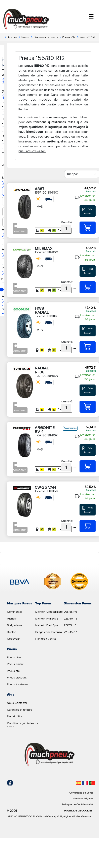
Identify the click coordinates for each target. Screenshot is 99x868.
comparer (19, 231)
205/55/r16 (70, 612)
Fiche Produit (88, 211)
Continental (14, 612)
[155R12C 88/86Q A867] (88, 228)
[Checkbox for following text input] (16, 226)
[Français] (85, 783)
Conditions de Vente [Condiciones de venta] (81, 793)
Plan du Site (15, 716)
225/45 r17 (70, 632)
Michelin (12, 619)
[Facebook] (7, 783)
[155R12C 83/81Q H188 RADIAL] (88, 347)
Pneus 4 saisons (18, 684)
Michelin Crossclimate (49, 612)
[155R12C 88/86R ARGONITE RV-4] (88, 466)
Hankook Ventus (46, 639)
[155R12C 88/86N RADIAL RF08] (88, 407)
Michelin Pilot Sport (47, 625)
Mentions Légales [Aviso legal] (83, 799)
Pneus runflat (15, 664)
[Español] (79, 783)
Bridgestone (15, 625)
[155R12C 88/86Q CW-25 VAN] (88, 526)
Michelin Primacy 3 (47, 619)
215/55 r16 (70, 625)
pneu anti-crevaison (32, 151)
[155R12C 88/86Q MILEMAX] (88, 287)
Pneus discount (17, 678)
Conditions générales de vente (23, 725)
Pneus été (13, 671)
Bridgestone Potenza (49, 632)
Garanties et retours (19, 710)
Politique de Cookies (78, 811)
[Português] (92, 783)
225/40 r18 (70, 619)
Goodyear (13, 639)
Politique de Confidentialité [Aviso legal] (77, 804)
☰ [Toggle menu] (91, 17)
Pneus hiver (14, 657)
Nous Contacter (17, 703)
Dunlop (12, 632)
